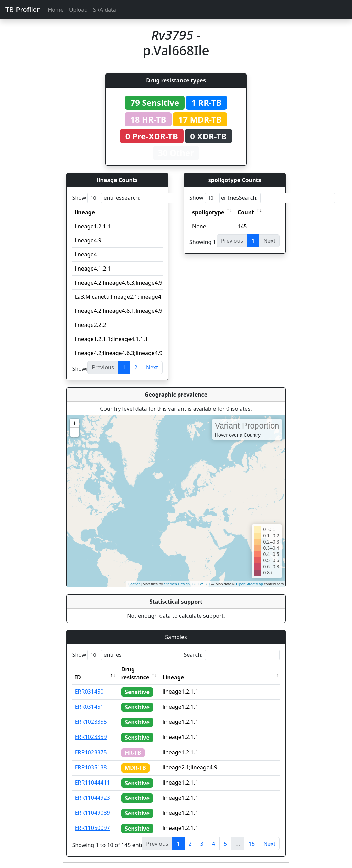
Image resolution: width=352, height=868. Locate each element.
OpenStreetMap (250, 584)
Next (152, 367)
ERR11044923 (92, 798)
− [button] (75, 432)
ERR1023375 (91, 752)
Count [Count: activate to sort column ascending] (246, 212)
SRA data (105, 10)
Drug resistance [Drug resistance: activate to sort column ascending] (135, 673)
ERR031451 (89, 707)
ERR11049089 (92, 813)
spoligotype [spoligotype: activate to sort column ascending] (208, 212)
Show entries (97, 198)
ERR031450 (89, 692)
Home (56, 10)
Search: (169, 198)
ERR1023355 (91, 722)
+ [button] (75, 423)
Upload (78, 10)
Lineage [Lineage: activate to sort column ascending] (173, 677)
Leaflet (134, 584)
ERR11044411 (92, 783)
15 (252, 844)
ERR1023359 (91, 737)
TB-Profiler (23, 9)
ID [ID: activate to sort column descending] (78, 677)
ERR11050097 (92, 828)
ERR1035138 (91, 767)
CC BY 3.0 (201, 584)
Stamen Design (177, 584)
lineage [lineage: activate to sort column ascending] (85, 212)
